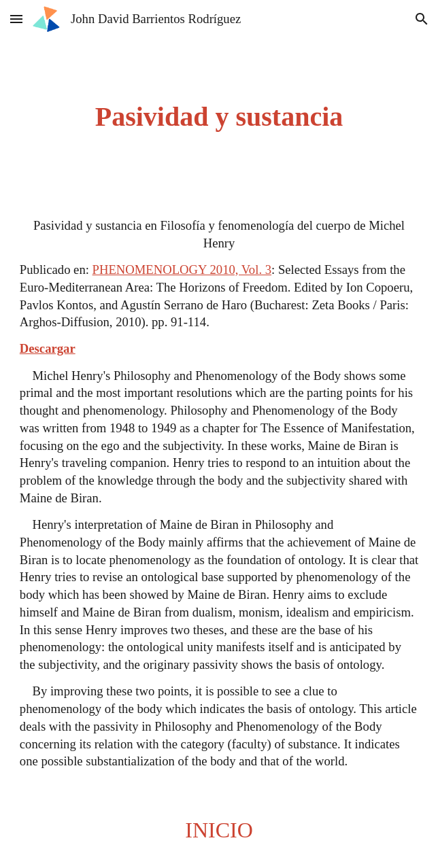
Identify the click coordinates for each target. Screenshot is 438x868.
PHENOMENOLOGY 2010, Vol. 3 (182, 270)
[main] (219, 117)
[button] (16, 19)
